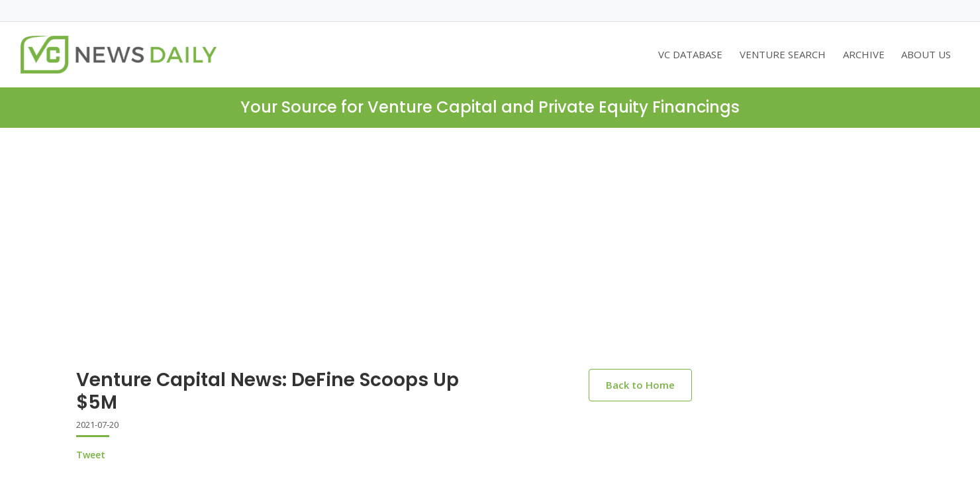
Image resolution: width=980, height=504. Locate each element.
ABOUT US (926, 54)
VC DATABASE (690, 54)
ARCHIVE (864, 54)
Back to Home (640, 385)
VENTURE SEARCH (783, 54)
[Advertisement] (490, 259)
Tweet (91, 455)
